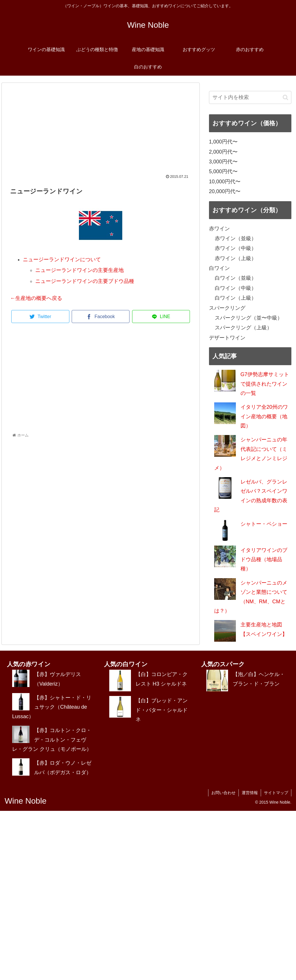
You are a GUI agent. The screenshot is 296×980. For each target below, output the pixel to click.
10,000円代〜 (225, 182)
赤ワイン (219, 229)
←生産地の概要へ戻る (36, 298)
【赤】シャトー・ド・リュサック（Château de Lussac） (52, 707)
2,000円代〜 (223, 152)
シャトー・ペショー (264, 524)
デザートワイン (227, 338)
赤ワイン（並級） (236, 238)
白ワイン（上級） (236, 298)
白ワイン (219, 268)
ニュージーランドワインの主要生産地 (79, 270)
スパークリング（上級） (243, 328)
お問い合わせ (223, 793)
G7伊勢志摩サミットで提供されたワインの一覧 (265, 384)
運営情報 (250, 793)
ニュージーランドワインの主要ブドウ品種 (85, 281)
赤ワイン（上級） (236, 258)
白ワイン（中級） (236, 288)
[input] (250, 97)
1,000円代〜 (223, 142)
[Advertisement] (101, 131)
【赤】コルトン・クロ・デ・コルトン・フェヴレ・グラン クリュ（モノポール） (52, 740)
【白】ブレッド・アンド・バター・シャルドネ (162, 710)
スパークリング (227, 308)
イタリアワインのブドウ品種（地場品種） (264, 560)
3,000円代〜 (223, 162)
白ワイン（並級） (236, 278)
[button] (285, 97)
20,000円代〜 (225, 191)
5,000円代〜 (223, 171)
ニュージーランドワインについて (62, 260)
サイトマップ (276, 793)
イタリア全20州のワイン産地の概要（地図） (264, 416)
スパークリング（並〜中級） (249, 318)
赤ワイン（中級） (236, 248)
